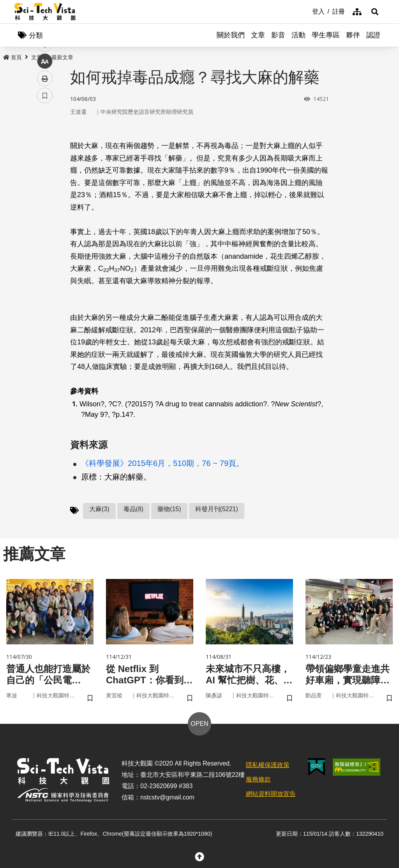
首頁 (12, 57)
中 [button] (45, 200)
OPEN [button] (199, 724)
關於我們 (231, 35)
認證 (373, 35)
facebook (45, 149)
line (42, 183)
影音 (278, 35)
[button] (375, 12)
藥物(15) (169, 509)
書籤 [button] (45, 235)
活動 (298, 35)
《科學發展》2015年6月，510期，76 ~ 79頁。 (162, 463)
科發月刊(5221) (217, 509)
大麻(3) (99, 509)
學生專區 (326, 35)
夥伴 (353, 35)
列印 (45, 217)
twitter (45, 166)
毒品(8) (134, 509)
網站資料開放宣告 (271, 794)
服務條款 (258, 779)
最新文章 (62, 57)
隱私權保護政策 (268, 765)
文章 (258, 35)
